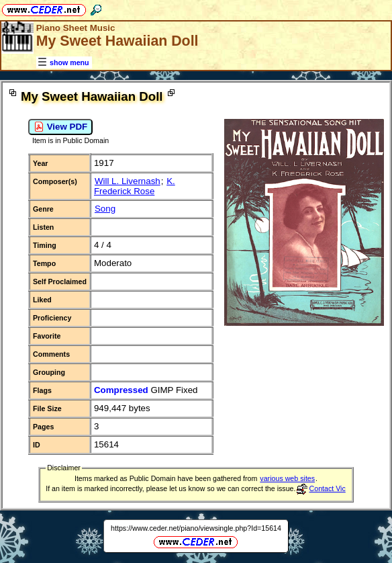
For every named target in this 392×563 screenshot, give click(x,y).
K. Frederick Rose (135, 186)
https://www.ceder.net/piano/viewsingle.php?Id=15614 (196, 528)
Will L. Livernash (128, 181)
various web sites (287, 478)
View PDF (60, 127)
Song (105, 209)
